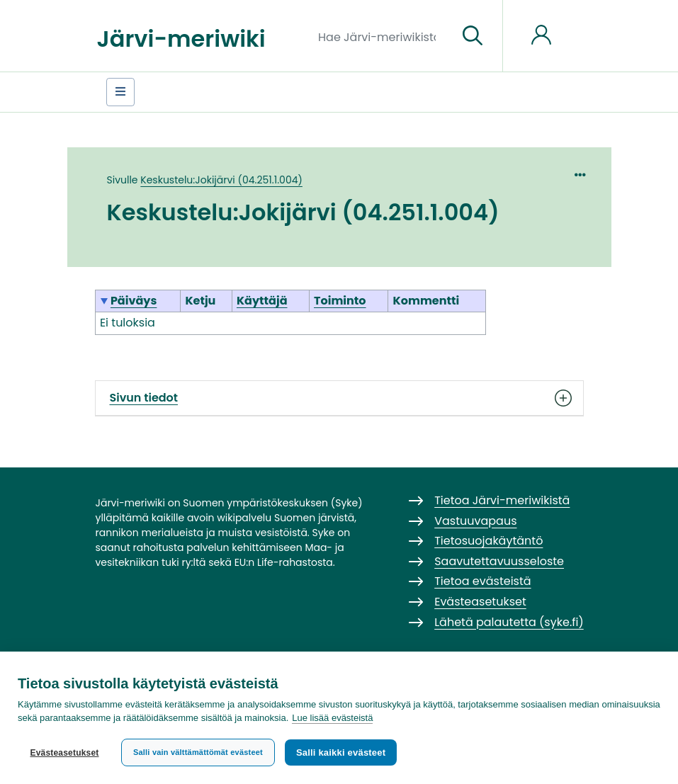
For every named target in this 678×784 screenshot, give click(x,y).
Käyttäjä (262, 301)
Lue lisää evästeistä (332, 718)
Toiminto (340, 301)
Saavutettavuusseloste (499, 561)
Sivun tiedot (339, 398)
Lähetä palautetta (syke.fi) (509, 622)
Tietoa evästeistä (482, 581)
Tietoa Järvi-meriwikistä (502, 500)
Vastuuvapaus (475, 521)
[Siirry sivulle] (473, 36)
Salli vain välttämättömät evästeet (198, 752)
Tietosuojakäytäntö (488, 541)
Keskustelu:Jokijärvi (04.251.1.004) (221, 180)
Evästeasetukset (64, 753)
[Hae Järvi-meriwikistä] (382, 36)
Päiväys (134, 301)
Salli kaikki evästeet (341, 752)
